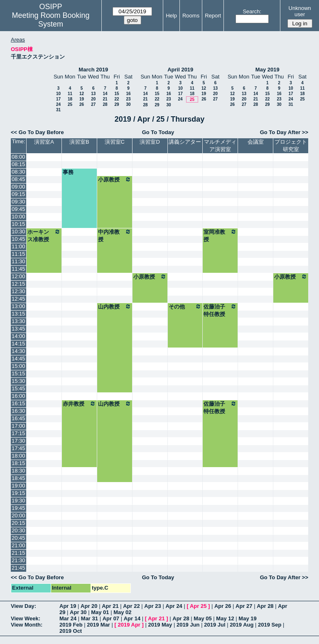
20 (93, 99)
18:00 (18, 456)
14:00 (18, 336)
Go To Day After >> (284, 132)
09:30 (18, 202)
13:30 (18, 321)
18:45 (18, 478)
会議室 (256, 142)
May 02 (122, 612)
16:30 (18, 411)
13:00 (18, 306)
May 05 (202, 618)
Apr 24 (174, 606)
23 (128, 99)
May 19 (247, 618)
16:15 (18, 403)
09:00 (18, 187)
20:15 (18, 523)
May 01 (100, 612)
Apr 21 (110, 606)
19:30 (18, 501)
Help (171, 16)
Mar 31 (90, 618)
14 (105, 94)
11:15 (18, 254)
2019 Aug (242, 625)
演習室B (79, 142)
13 (93, 94)
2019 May (160, 625)
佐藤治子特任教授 (220, 310)
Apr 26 (223, 606)
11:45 (18, 269)
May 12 (225, 618)
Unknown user (300, 11)
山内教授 (115, 306)
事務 (68, 172)
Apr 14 (132, 618)
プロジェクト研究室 (291, 146)
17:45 (18, 448)
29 (117, 104)
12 (82, 94)
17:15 (18, 433)
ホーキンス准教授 (44, 235)
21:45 (18, 568)
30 (128, 104)
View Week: (26, 618)
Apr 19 (68, 606)
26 (82, 104)
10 (58, 94)
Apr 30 (78, 612)
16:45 (18, 418)
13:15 (18, 314)
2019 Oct (71, 631)
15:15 (18, 373)
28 (105, 104)
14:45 (18, 359)
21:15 (18, 553)
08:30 (18, 172)
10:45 (18, 239)
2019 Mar (98, 625)
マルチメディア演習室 (220, 146)
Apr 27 (244, 606)
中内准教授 (115, 235)
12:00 (18, 276)
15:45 (18, 388)
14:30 (18, 351)
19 (82, 99)
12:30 (18, 291)
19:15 (18, 493)
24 (58, 104)
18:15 (18, 463)
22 (117, 99)
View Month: (27, 625)
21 (105, 99)
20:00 (18, 515)
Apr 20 (89, 606)
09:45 (18, 209)
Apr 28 (265, 606)
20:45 (18, 538)
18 (70, 99)
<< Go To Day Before (37, 132)
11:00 (18, 246)
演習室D (150, 142)
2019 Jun (188, 625)
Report (213, 16)
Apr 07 (111, 618)
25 (70, 104)
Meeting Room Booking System (50, 20)
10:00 (18, 217)
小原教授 (115, 179)
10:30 (18, 231)
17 (58, 99)
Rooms (191, 16)
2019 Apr (129, 625)
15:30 (18, 381)
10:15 (18, 224)
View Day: (23, 606)
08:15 (18, 164)
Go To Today (158, 132)
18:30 (18, 471)
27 (93, 104)
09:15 (18, 194)
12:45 (18, 299)
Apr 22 (131, 606)
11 (70, 94)
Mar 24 (68, 618)
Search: (252, 11)
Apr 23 (152, 606)
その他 (185, 306)
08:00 (18, 157)
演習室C (115, 142)
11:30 (18, 261)
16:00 (18, 396)
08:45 (18, 179)
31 (58, 110)
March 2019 (93, 70)
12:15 (18, 284)
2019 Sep (270, 625)
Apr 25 (198, 606)
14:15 (18, 344)
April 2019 (180, 70)
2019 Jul (215, 625)
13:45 (18, 329)
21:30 (18, 560)
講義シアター (185, 142)
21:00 (18, 545)
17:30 (18, 441)
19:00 (18, 486)
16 (128, 94)
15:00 (18, 366)
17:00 (18, 426)
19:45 (18, 508)
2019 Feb (71, 625)
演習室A (44, 142)
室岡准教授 (220, 235)
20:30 (18, 530)
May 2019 (267, 70)
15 (117, 94)
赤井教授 (79, 404)
